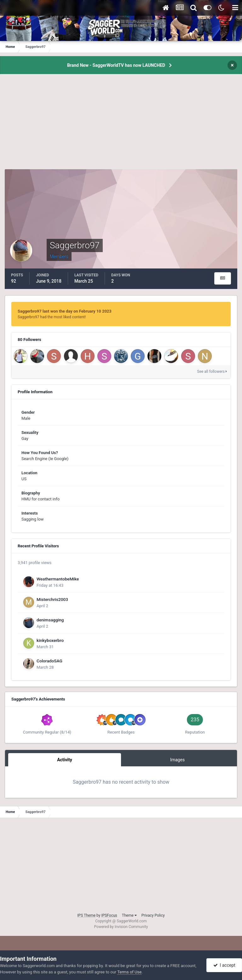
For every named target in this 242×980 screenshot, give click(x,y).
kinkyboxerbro (50, 640)
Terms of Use (129, 972)
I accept (224, 965)
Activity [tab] (65, 760)
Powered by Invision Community (121, 927)
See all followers (212, 372)
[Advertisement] (121, 125)
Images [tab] (177, 760)
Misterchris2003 (52, 599)
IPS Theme (86, 915)
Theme (129, 915)
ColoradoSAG (49, 661)
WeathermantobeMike (58, 579)
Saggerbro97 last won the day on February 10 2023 (65, 311)
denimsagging (50, 620)
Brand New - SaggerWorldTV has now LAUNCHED (116, 65)
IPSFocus (109, 915)
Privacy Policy (153, 915)
